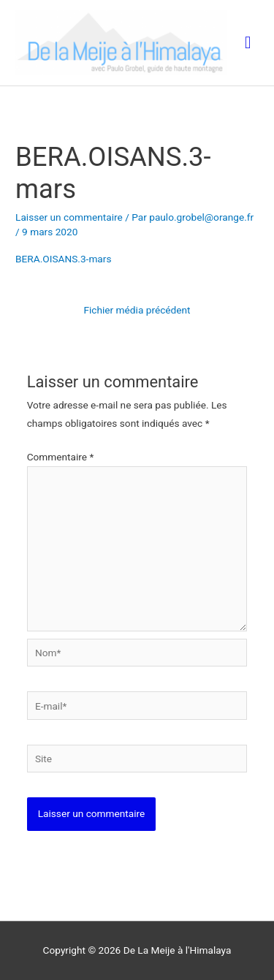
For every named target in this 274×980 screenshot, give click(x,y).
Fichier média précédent (137, 310)
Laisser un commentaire (69, 217)
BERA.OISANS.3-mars (63, 259)
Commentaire (61, 457)
